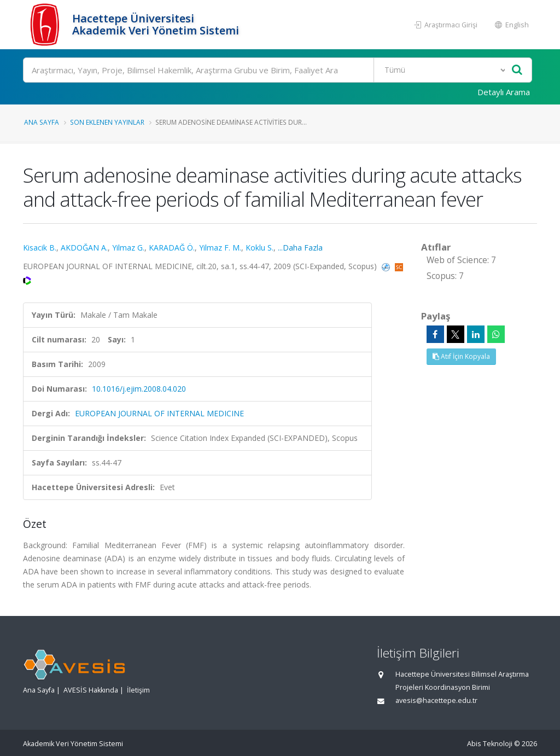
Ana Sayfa (42, 122)
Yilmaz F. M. (220, 248)
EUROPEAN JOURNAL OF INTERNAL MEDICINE (159, 413)
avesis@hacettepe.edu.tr (436, 700)
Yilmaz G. (128, 248)
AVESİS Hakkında (91, 690)
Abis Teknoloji (490, 744)
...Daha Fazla (300, 248)
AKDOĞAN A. (84, 248)
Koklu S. (259, 248)
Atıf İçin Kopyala (461, 356)
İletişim (138, 690)
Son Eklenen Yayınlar (107, 122)
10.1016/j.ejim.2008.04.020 (139, 389)
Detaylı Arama (504, 92)
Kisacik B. (40, 248)
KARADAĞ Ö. (172, 248)
